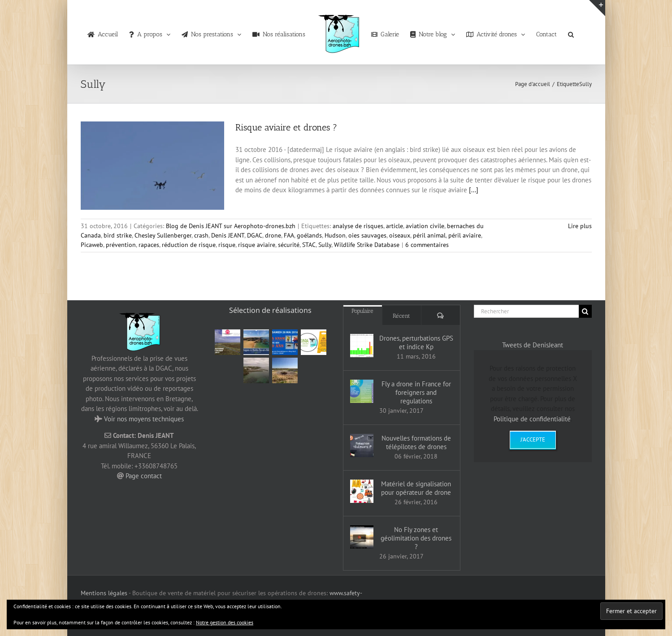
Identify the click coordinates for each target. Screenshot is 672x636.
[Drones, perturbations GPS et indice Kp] (362, 346)
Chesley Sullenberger (163, 235)
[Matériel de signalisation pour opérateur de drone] (362, 491)
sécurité (289, 245)
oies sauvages (367, 235)
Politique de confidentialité (532, 419)
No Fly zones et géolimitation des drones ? (416, 538)
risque (227, 245)
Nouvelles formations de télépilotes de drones (416, 442)
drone (273, 235)
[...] (474, 190)
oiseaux (400, 235)
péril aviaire (465, 235)
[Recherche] (585, 311)
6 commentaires (427, 245)
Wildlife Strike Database (367, 245)
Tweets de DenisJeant (533, 345)
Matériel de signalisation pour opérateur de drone (416, 488)
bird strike (118, 235)
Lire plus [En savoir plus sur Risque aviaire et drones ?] (580, 226)
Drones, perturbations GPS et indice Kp (416, 342)
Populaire (362, 311)
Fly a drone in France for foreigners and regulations (416, 392)
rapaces (149, 245)
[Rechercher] (526, 311)
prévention (121, 245)
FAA (289, 235)
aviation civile (425, 226)
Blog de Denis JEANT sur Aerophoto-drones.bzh (231, 226)
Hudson (335, 235)
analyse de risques (358, 226)
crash (201, 235)
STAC (309, 245)
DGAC (255, 235)
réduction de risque (189, 245)
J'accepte (533, 439)
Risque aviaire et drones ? (286, 127)
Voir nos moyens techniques (144, 419)
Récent (401, 316)
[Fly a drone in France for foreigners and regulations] (362, 391)
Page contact (144, 476)
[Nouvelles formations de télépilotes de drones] (362, 446)
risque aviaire (257, 245)
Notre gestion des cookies (225, 622)
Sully (325, 245)
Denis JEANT (228, 235)
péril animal (429, 235)
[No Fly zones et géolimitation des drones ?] (362, 537)
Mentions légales (104, 593)
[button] (571, 32)
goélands (309, 235)
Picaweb (92, 245)
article (395, 226)
